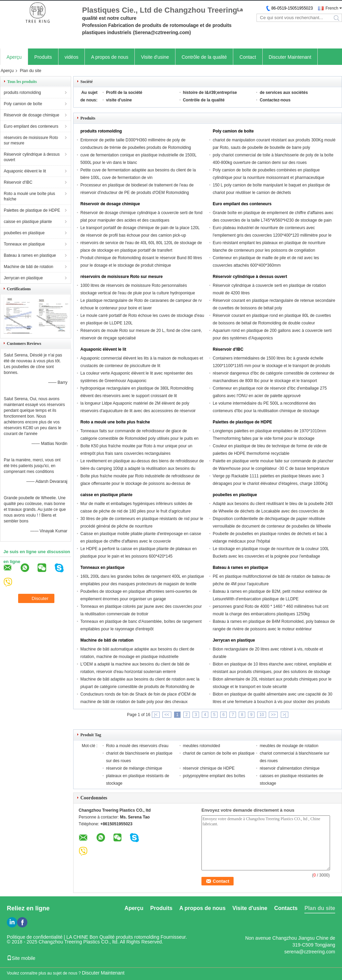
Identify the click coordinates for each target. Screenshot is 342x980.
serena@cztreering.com (310, 952)
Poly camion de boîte (23, 104)
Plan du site (320, 908)
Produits (43, 57)
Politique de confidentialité (35, 937)
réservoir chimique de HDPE (209, 768)
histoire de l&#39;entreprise (210, 93)
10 (261, 715)
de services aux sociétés (284, 93)
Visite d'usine (155, 57)
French (332, 8)
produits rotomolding (22, 93)
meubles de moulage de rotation (289, 746)
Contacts (286, 908)
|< (156, 715)
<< (167, 715)
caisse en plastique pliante (28, 222)
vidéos (71, 57)
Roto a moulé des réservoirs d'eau (137, 746)
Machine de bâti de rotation (29, 267)
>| (285, 715)
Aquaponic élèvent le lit (25, 171)
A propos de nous (110, 57)
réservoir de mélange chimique (134, 768)
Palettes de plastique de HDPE (32, 210)
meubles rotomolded (202, 746)
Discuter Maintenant (290, 57)
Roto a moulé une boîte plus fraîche (29, 196)
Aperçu (14, 57)
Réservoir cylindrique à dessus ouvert (32, 157)
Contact (248, 57)
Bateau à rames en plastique (30, 255)
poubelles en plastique (24, 233)
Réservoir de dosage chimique (31, 115)
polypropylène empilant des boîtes (214, 776)
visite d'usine (119, 100)
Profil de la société (124, 93)
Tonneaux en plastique (24, 244)
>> (273, 715)
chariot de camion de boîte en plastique (219, 753)
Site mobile (21, 958)
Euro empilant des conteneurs (31, 126)
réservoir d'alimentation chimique (290, 768)
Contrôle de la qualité (204, 57)
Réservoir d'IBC (18, 182)
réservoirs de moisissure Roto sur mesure (31, 140)
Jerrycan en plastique (23, 278)
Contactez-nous (275, 100)
